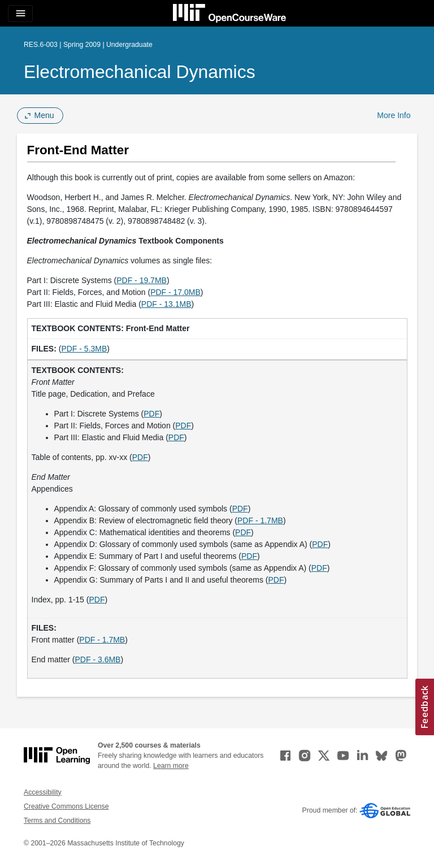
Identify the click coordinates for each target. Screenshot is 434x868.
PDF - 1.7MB (260, 520)
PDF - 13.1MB (166, 304)
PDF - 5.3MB (84, 349)
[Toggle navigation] (20, 14)
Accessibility (43, 792)
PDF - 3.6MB (98, 659)
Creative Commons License (66, 806)
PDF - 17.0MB (175, 292)
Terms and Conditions (57, 821)
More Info (394, 115)
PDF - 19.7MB (142, 280)
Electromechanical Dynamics (140, 72)
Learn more (171, 766)
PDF (151, 414)
